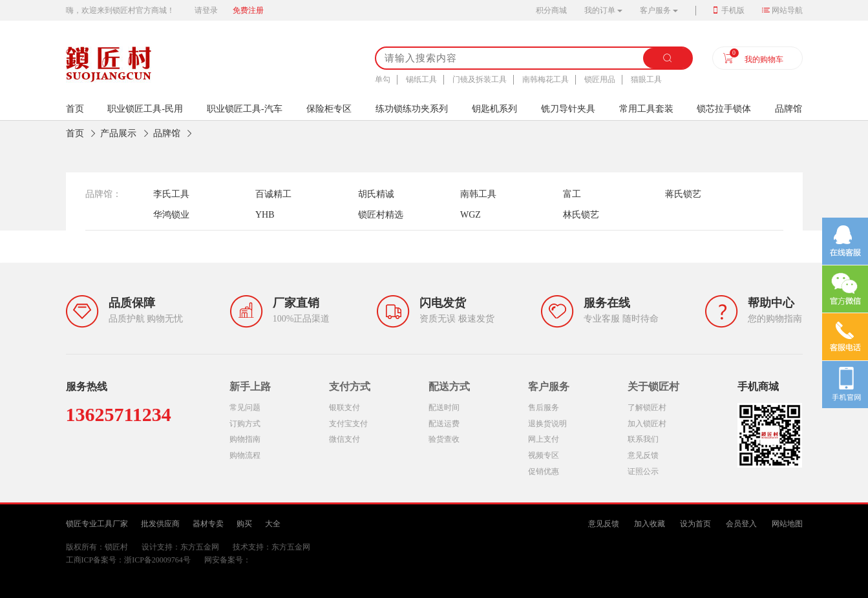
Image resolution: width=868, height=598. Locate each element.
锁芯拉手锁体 (724, 109)
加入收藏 (650, 524)
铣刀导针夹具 (568, 109)
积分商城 (551, 10)
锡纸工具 (421, 79)
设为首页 (695, 524)
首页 (75, 133)
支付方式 (350, 387)
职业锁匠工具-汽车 (245, 109)
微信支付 (344, 439)
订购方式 (245, 424)
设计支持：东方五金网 (180, 547)
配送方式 (449, 387)
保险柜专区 (329, 109)
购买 (244, 524)
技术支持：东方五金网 (271, 547)
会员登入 (741, 524)
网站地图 (787, 524)
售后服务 (544, 407)
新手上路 (250, 387)
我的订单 (600, 10)
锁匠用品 (600, 79)
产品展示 (118, 133)
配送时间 (444, 407)
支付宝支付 (348, 424)
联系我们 (643, 439)
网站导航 (787, 10)
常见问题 (245, 407)
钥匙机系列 (494, 109)
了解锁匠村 (647, 407)
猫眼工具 (646, 79)
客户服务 (655, 10)
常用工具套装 (646, 109)
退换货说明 (547, 424)
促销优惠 (544, 471)
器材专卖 (208, 524)
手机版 (733, 10)
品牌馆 (789, 109)
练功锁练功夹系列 (412, 109)
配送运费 (444, 424)
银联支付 (344, 407)
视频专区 (544, 455)
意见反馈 (643, 455)
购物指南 (245, 439)
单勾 (383, 79)
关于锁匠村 (653, 387)
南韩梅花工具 (545, 79)
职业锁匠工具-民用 (145, 109)
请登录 (206, 10)
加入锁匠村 (647, 424)
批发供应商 (160, 524)
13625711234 (119, 414)
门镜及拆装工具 (480, 79)
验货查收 (444, 439)
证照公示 (643, 471)
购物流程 (245, 455)
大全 (273, 524)
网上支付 (544, 439)
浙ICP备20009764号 (157, 560)
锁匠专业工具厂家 (97, 524)
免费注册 (248, 10)
